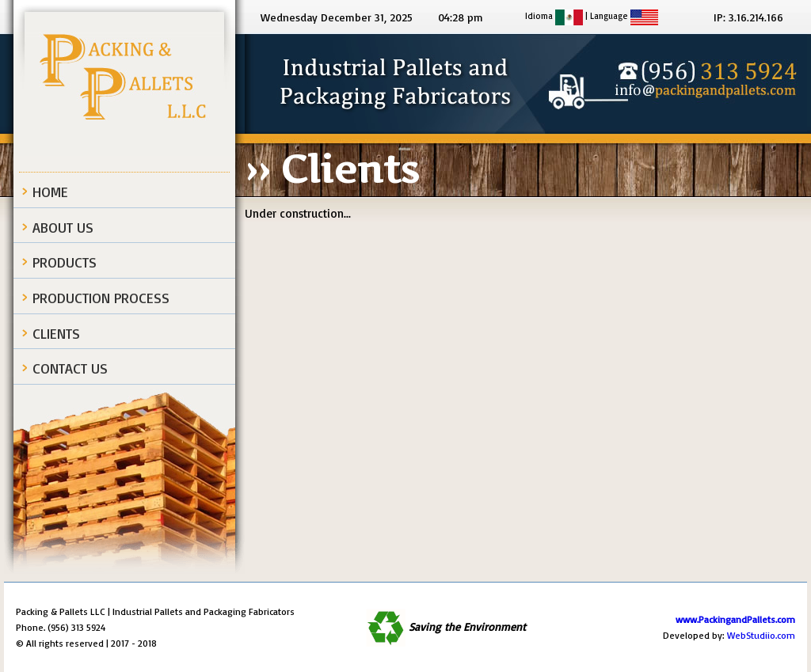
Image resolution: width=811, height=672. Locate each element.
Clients (56, 333)
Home (50, 192)
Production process (101, 298)
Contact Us (70, 368)
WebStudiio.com (761, 635)
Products (65, 262)
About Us (63, 227)
